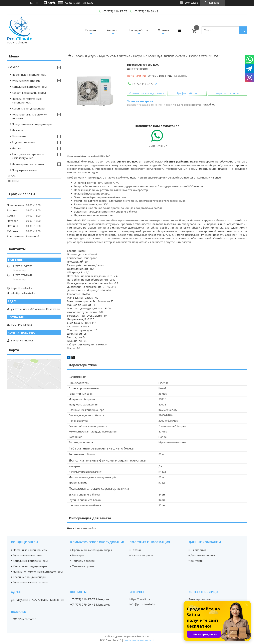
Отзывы (163, 30)
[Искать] (243, 30)
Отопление (19, 136)
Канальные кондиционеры (29, 87)
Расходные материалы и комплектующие (28, 156)
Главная (91, 30)
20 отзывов (191, 3)
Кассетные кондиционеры (29, 93)
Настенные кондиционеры (29, 75)
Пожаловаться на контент (139, 640)
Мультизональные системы (31, 582)
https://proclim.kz (22, 288)
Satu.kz (145, 636)
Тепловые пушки (83, 566)
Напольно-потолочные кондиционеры (27, 100)
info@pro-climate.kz (23, 293)
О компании (198, 550)
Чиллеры (18, 130)
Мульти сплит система (115, 56)
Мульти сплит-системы (28, 555)
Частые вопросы (142, 555)
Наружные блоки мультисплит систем (159, 56)
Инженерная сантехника (28, 164)
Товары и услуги (85, 56)
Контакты (197, 561)
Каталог (112, 30)
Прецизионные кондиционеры (32, 124)
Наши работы (139, 30)
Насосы (17, 148)
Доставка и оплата (203, 555)
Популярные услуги (24, 170)
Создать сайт (73, 3)
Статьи (136, 550)
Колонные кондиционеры (29, 108)
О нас (12, 176)
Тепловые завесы (84, 561)
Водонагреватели (24, 142)
